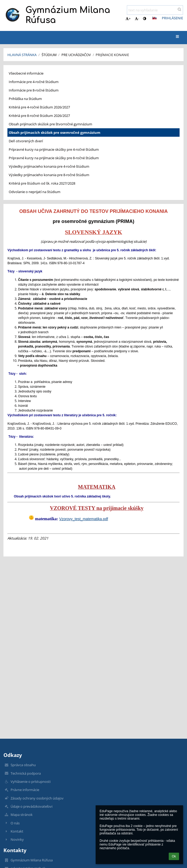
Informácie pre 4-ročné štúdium (34, 82)
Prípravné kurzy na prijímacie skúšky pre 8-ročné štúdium (54, 158)
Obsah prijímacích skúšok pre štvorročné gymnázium (50, 124)
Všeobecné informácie (26, 73)
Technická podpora (26, 773)
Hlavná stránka (22, 55)
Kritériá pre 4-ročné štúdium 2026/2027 (39, 107)
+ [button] (128, 19)
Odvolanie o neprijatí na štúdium (35, 192)
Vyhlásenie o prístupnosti (31, 782)
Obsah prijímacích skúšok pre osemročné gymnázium (55, 133)
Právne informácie (25, 790)
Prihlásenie (172, 18)
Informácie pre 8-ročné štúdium (34, 90)
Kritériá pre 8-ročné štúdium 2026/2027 (39, 116)
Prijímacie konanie (112, 55)
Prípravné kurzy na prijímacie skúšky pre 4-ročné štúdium (54, 149)
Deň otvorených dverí (26, 141)
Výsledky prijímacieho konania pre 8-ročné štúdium (49, 175)
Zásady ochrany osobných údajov (37, 798)
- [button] (137, 19)
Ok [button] (174, 856)
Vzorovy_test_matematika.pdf (83, 519)
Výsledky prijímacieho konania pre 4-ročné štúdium (49, 166)
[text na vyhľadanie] (155, 10)
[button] (154, 18)
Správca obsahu (23, 765)
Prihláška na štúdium (25, 99)
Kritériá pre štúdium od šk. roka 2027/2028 (42, 183)
